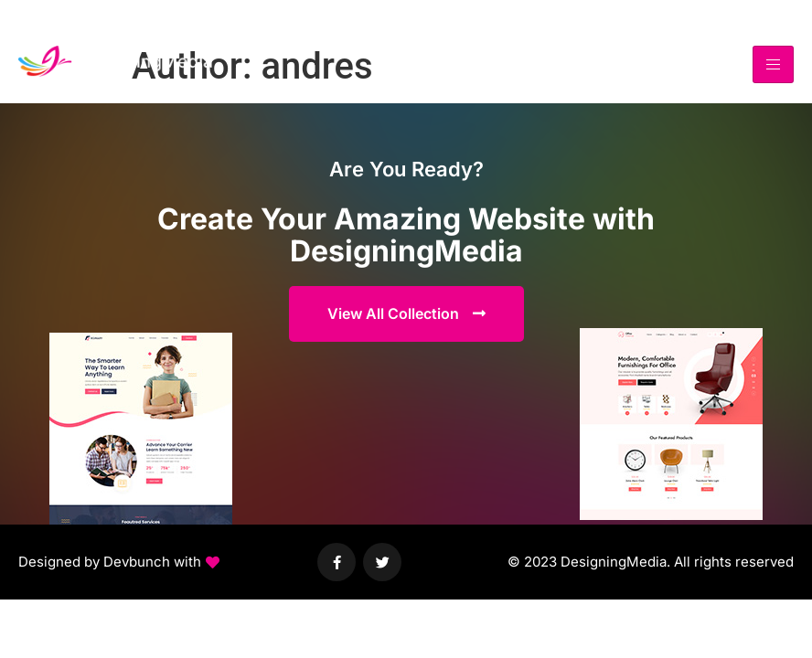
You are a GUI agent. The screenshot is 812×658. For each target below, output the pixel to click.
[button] (119, 562)
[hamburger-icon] (773, 64)
